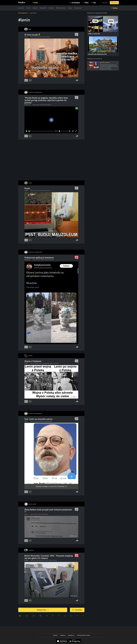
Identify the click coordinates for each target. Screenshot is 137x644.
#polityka (40, 37)
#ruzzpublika (49, 421)
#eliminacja (45, 514)
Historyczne (27, 105)
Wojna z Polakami (33, 361)
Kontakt (55, 635)
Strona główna (23, 13)
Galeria (35, 8)
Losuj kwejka (77, 610)
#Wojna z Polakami (54, 363)
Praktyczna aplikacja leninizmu (39, 258)
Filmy (87, 3)
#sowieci (35, 105)
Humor (28, 8)
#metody (40, 514)
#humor (32, 37)
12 (27, 616)
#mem (36, 37)
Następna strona (43, 610)
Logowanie (105, 3)
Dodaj (36, 3)
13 (20, 616)
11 (34, 616)
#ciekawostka (46, 363)
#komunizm (42, 560)
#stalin (42, 105)
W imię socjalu (32, 35)
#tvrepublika (37, 421)
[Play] (27, 131)
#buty (38, 105)
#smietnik (38, 260)
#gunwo (49, 105)
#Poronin (52, 260)
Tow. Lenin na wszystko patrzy (38, 419)
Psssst (27, 188)
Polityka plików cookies (84, 635)
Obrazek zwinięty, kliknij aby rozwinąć (50, 486)
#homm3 (45, 191)
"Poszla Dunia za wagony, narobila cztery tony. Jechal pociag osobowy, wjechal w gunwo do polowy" (46, 100)
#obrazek (33, 191)
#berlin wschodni (53, 560)
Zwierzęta (21, 8)
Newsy (70, 8)
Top (94, 3)
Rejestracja (114, 3)
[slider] (41, 131)
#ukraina (47, 260)
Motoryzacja (78, 8)
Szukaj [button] (115, 8)
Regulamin (71, 635)
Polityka (51, 8)
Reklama (63, 635)
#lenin (44, 37)
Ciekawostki (43, 8)
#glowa (43, 260)
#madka (48, 37)
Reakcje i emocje (61, 8)
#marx (47, 560)
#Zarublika (43, 421)
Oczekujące (76, 3)
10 (40, 616)
